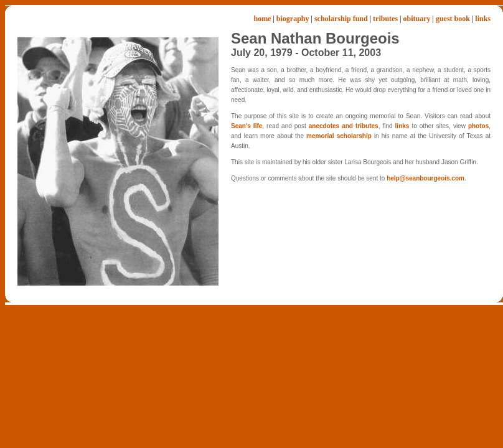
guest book (453, 19)
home (262, 19)
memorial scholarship (339, 136)
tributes (385, 19)
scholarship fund (341, 19)
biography (293, 19)
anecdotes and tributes (344, 126)
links (483, 19)
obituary (416, 19)
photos (478, 126)
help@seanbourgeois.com (425, 178)
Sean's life (247, 126)
